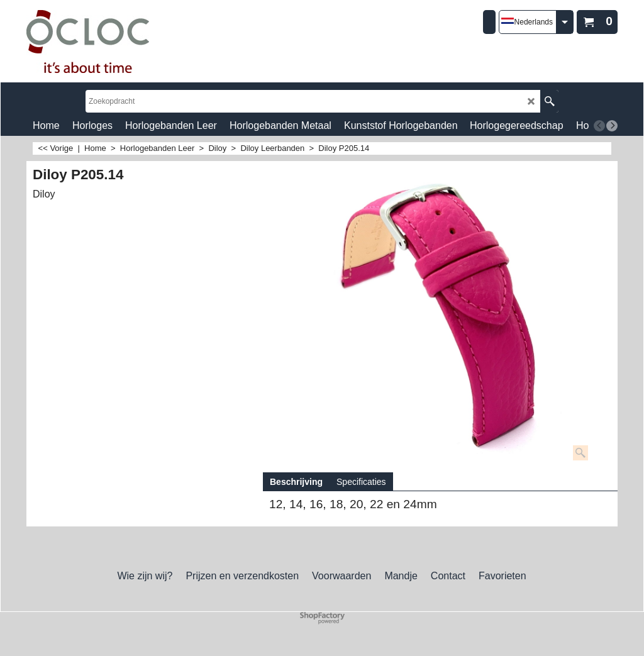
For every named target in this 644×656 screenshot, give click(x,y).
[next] (612, 126)
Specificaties (361, 482)
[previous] (599, 126)
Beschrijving (296, 482)
